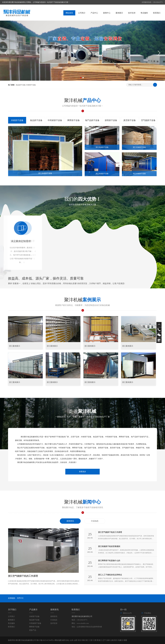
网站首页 (69, 13)
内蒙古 (121, 640)
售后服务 (144, 13)
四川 (116, 640)
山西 (76, 640)
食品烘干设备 (21, 85)
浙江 (87, 640)
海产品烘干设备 (92, 120)
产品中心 (94, 13)
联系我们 (157, 13)
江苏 (91, 640)
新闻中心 (107, 13)
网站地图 (58, 640)
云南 (112, 640)
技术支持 (132, 13)
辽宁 (104, 640)
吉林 (108, 640)
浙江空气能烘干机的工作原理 (23, 576)
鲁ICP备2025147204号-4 (45, 640)
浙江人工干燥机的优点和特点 (110, 575)
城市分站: (66, 640)
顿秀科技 (20, 598)
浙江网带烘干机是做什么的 (109, 561)
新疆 (125, 640)
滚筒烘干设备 (111, 120)
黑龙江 (100, 640)
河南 (83, 640)
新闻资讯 (70, 521)
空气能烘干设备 (148, 120)
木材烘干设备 (31, 85)
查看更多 (82, 472)
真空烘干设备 (130, 120)
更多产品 (33, 630)
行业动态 (95, 521)
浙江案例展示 (15, 346)
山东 (72, 640)
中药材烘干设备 (55, 120)
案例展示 (119, 13)
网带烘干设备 (74, 120)
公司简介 (82, 13)
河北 (80, 640)
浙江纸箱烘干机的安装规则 (109, 546)
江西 (95, 640)
